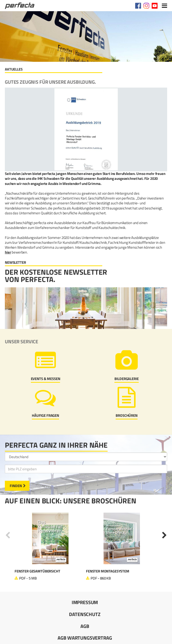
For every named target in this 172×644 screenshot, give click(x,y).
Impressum (85, 602)
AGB (85, 626)
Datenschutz (85, 614)
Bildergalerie (126, 379)
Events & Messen (46, 379)
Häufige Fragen (45, 415)
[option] (50, 547)
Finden (16, 486)
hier (8, 252)
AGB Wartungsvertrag (85, 638)
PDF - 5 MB (28, 578)
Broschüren (127, 415)
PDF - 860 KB (101, 578)
